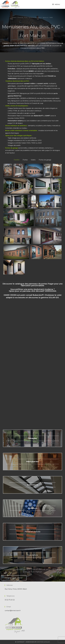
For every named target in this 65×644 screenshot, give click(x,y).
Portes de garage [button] (45, 160)
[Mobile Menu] (56, 4)
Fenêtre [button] (17, 160)
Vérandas (33, 438)
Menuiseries (32, 462)
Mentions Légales (43, 642)
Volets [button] (33, 160)
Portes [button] (25, 160)
